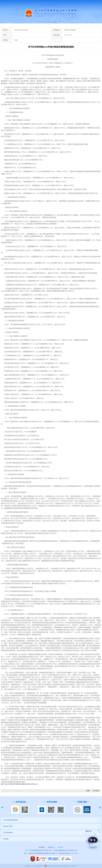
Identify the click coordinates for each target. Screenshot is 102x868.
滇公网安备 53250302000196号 (55, 866)
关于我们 (60, 847)
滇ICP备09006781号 (39, 866)
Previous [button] (2, 807)
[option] (20, 807)
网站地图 (42, 847)
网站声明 (51, 847)
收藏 (88, 791)
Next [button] (100, 807)
